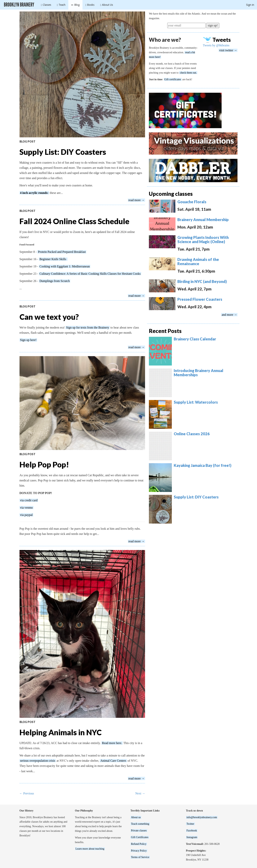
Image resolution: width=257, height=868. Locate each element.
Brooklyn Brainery (19, 5)
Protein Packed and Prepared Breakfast (62, 252)
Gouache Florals (192, 202)
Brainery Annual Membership (203, 220)
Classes (46, 5)
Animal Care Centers (113, 761)
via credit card (29, 500)
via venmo (27, 508)
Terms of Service (140, 857)
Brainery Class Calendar (195, 339)
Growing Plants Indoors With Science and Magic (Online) (203, 239)
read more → (136, 200)
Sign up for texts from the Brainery (88, 327)
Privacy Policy (139, 851)
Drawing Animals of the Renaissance (198, 261)
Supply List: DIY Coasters (63, 152)
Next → (140, 793)
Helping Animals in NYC (61, 732)
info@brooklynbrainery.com (202, 817)
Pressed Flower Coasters (200, 299)
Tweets (222, 40)
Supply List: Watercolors (196, 402)
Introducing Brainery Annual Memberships (199, 373)
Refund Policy (139, 844)
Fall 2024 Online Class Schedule (74, 221)
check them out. (188, 73)
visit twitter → (228, 50)
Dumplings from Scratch (55, 281)
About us (136, 817)
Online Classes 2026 (192, 434)
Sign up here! (28, 340)
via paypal (26, 515)
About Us (106, 5)
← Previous (27, 793)
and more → (229, 315)
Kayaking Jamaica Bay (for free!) (203, 465)
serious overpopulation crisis (38, 761)
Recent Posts (165, 331)
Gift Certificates (140, 837)
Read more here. (112, 743)
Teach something (140, 824)
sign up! (213, 25)
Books (90, 5)
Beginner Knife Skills (53, 259)
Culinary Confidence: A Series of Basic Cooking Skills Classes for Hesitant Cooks (90, 274)
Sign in (250, 5)
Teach (61, 5)
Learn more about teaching (90, 849)
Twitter (190, 824)
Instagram (192, 837)
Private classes (139, 831)
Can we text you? (49, 317)
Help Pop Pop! (44, 465)
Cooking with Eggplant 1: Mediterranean (65, 266)
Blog (75, 5)
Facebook (192, 831)
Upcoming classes (171, 194)
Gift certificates (173, 79)
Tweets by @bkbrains (216, 45)
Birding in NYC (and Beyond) (202, 281)
